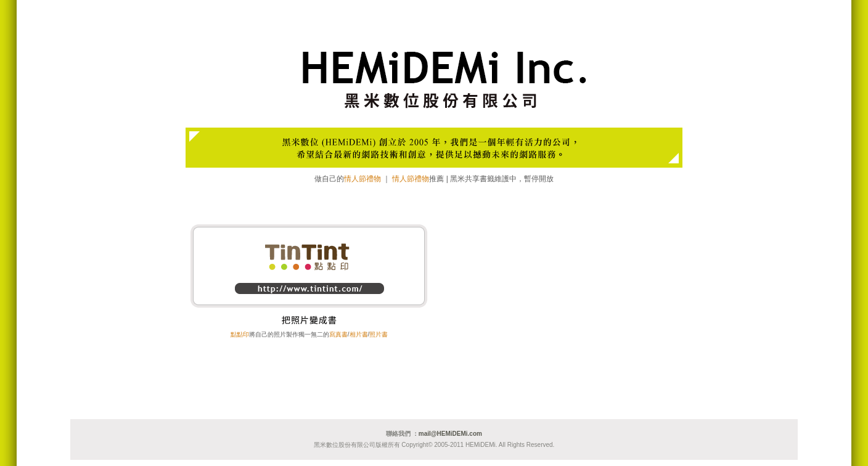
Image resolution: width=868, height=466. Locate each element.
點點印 (240, 334)
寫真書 (338, 334)
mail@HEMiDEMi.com (450, 434)
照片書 (379, 334)
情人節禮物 (362, 179)
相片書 (359, 334)
